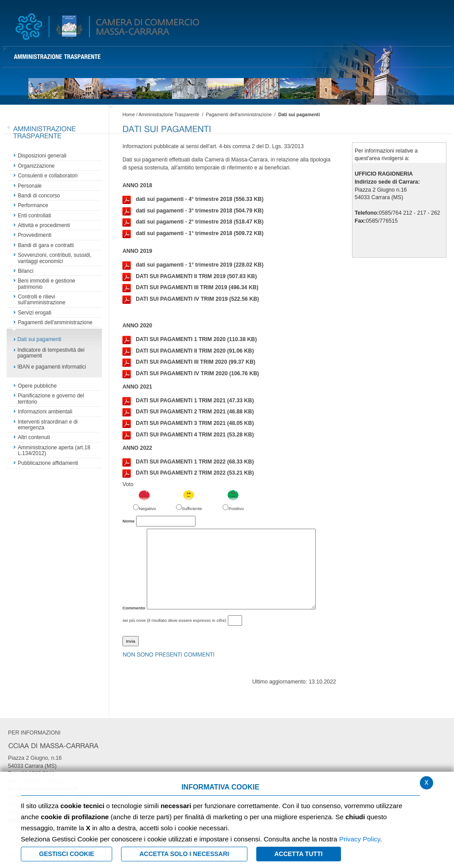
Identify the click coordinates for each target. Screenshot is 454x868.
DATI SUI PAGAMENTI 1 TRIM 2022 (188, 462)
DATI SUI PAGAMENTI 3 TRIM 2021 (188, 424)
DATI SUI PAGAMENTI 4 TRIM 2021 (188, 435)
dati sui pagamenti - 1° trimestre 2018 (193, 234)
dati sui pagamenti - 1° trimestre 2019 (193, 265)
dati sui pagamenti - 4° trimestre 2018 (193, 200)
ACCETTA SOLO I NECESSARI (184, 854)
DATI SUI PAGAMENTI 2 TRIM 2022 (188, 473)
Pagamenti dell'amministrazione (239, 114)
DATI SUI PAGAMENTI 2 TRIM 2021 (188, 412)
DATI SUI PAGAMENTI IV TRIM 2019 (191, 299)
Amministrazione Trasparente (169, 114)
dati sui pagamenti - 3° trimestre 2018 (193, 211)
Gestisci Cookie (67, 854)
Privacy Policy (360, 839)
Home (129, 114)
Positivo (236, 509)
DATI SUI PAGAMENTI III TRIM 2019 (190, 288)
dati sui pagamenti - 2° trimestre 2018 (193, 222)
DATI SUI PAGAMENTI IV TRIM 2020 (191, 374)
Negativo (147, 509)
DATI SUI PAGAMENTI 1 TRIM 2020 (190, 340)
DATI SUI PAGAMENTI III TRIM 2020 (189, 362)
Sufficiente (192, 509)
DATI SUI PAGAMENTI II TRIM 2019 (190, 277)
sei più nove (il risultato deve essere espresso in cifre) (174, 620)
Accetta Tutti (299, 854)
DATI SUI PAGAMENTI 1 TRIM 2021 (188, 401)
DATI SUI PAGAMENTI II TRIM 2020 (188, 351)
